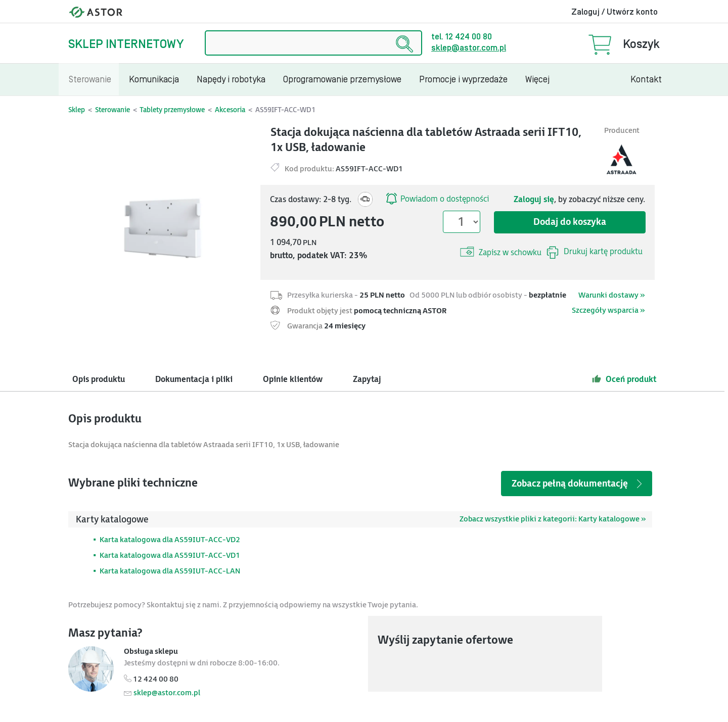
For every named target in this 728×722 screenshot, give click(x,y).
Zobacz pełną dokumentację (578, 484)
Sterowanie (112, 110)
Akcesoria (230, 110)
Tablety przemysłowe (172, 110)
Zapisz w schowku (501, 252)
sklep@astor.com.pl (469, 48)
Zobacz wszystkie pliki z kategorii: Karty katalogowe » (553, 519)
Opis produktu (99, 380)
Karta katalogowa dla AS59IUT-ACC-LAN (170, 571)
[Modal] (166, 220)
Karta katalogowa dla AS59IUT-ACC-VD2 (170, 540)
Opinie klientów (293, 380)
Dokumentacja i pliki (194, 380)
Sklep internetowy (126, 44)
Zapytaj (367, 380)
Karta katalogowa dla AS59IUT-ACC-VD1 (170, 556)
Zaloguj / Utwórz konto (615, 12)
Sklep (77, 110)
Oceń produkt (624, 379)
